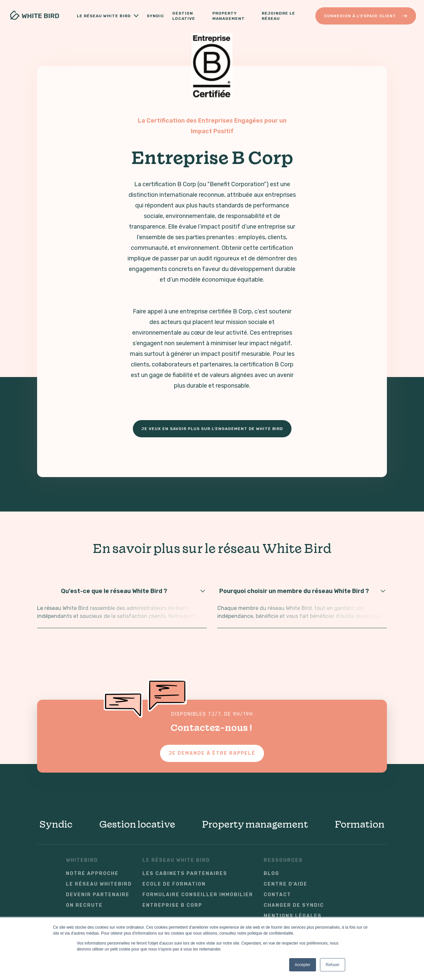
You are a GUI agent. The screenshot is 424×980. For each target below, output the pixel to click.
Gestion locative (185, 16)
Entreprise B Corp (172, 905)
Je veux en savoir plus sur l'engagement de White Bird (212, 429)
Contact (277, 895)
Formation (360, 824)
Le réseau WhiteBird (99, 884)
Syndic (156, 16)
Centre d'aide (286, 884)
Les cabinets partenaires (185, 874)
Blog (271, 874)
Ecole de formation (174, 884)
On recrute (84, 905)
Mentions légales (293, 916)
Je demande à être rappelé (212, 753)
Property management (255, 824)
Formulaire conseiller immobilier (198, 895)
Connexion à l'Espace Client (366, 16)
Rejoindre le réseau (278, 16)
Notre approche (92, 874)
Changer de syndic (294, 905)
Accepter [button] (303, 965)
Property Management (229, 16)
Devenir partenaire (98, 895)
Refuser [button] (333, 965)
